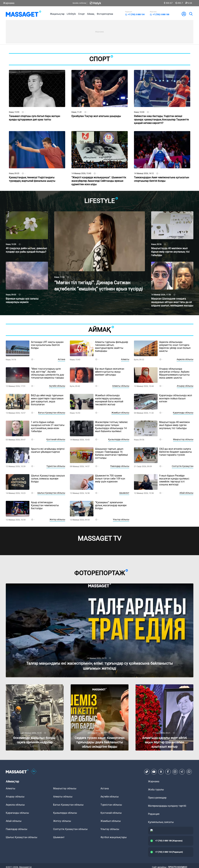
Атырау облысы (185, 386)
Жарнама (9, 3)
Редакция (154, 814)
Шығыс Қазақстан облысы (51, 493)
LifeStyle (71, 14)
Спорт (81, 14)
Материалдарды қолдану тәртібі (167, 806)
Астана (62, 359)
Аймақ (91, 14)
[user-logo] (184, 14)
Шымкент (124, 493)
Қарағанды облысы (183, 413)
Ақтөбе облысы (57, 386)
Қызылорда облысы (119, 439)
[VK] (161, 772)
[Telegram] (182, 772)
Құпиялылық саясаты (161, 822)
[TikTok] (147, 772)
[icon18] (34, 772)
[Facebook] (168, 772)
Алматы (125, 359)
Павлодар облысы (120, 466)
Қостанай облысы (56, 439)
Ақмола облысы (185, 359)
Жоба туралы (156, 790)
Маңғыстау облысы (183, 439)
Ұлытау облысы (121, 519)
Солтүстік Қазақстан (183, 466)
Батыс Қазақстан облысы (52, 413)
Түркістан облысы (56, 466)
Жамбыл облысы (120, 413)
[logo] (24, 14)
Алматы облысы (121, 386)
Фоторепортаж (105, 14)
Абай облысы (186, 493)
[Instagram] (175, 772)
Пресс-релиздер (157, 798)
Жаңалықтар (57, 14)
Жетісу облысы (57, 519)
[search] (191, 14)
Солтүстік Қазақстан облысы (70, 829)
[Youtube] (154, 772)
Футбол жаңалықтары (114, 837)
